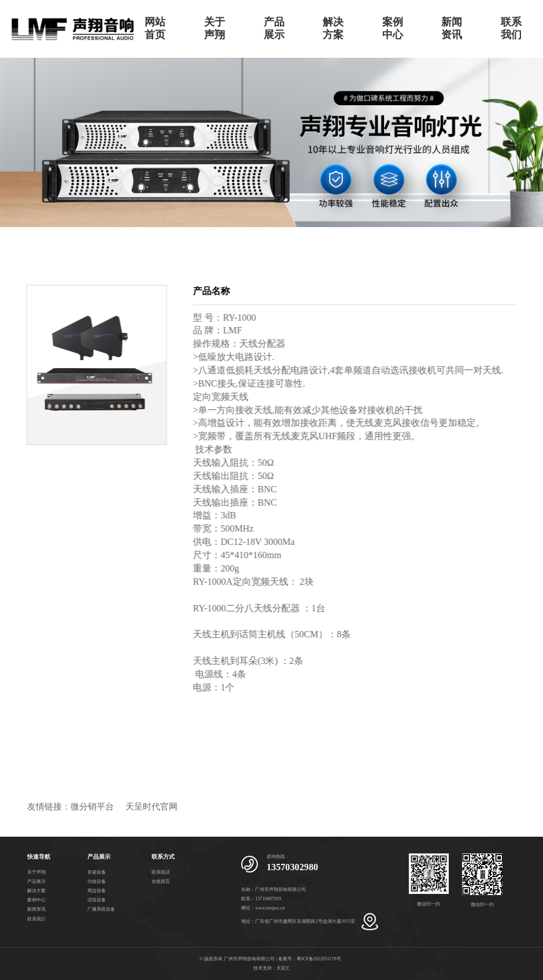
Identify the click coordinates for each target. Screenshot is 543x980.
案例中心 (393, 28)
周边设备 (97, 891)
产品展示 (274, 28)
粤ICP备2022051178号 (319, 959)
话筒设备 (97, 900)
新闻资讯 (452, 28)
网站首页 (155, 28)
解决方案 (333, 28)
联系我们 (511, 28)
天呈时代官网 (152, 807)
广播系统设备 (101, 909)
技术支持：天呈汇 (272, 968)
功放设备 (97, 881)
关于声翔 (215, 28)
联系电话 (161, 872)
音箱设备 (97, 872)
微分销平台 (92, 807)
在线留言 (161, 881)
